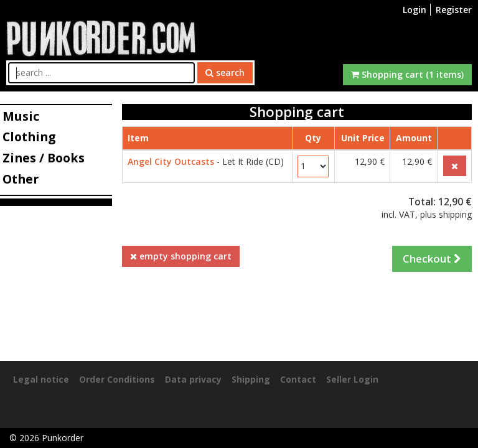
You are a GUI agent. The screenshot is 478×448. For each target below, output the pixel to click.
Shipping (251, 379)
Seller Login (352, 379)
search (225, 72)
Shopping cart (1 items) (407, 74)
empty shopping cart (181, 256)
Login (415, 10)
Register (454, 10)
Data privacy (193, 379)
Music (21, 116)
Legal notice (41, 379)
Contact (298, 379)
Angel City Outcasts (171, 161)
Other (21, 179)
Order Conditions (117, 379)
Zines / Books (44, 158)
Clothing (29, 137)
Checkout (432, 259)
